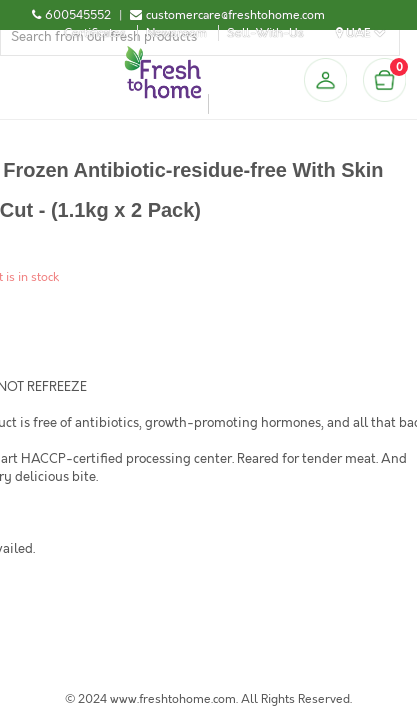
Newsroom (176, 33)
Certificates (95, 33)
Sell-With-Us (265, 33)
